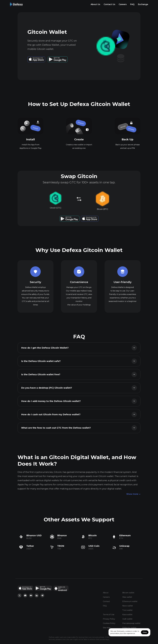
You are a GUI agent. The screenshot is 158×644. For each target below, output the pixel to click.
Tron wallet (127, 610)
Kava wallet (127, 615)
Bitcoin (92, 536)
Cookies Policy (109, 623)
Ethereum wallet (130, 601)
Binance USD (34, 536)
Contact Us (109, 4)
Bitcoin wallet (128, 593)
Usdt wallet (127, 619)
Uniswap (124, 546)
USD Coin (94, 546)
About (106, 593)
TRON (61, 546)
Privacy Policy (109, 619)
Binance (62, 536)
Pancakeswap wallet (131, 623)
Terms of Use (109, 615)
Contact (106, 601)
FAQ (132, 4)
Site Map (107, 628)
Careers (123, 4)
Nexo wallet (128, 606)
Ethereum (125, 536)
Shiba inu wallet (129, 628)
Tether (30, 546)
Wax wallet (127, 597)
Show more (133, 494)
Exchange (143, 4)
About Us (95, 4)
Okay (145, 632)
